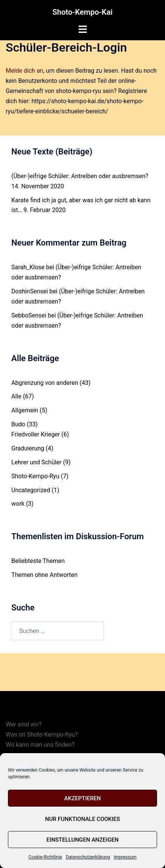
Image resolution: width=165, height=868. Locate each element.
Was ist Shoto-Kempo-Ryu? (42, 735)
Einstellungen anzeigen (82, 840)
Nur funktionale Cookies (82, 819)
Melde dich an (24, 71)
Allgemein (25, 410)
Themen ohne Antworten (44, 575)
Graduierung (28, 448)
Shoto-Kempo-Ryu (35, 476)
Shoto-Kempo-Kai (82, 12)
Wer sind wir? (24, 724)
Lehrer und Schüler (36, 462)
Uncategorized (31, 490)
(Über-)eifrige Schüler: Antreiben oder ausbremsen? (80, 176)
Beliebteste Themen (38, 561)
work (18, 504)
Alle (16, 396)
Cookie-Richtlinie (45, 857)
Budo (18, 424)
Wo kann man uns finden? (40, 745)
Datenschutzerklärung (88, 857)
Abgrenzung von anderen (45, 383)
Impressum (125, 857)
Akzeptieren (82, 798)
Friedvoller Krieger (36, 434)
